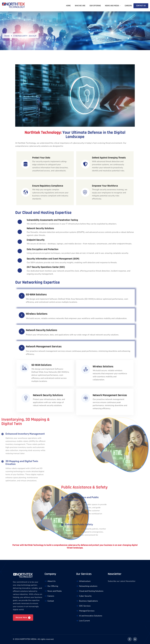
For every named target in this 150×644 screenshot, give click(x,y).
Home (68, 6)
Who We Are (80, 6)
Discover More (23, 618)
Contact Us (141, 6)
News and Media (112, 6)
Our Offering (95, 6)
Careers (128, 6)
